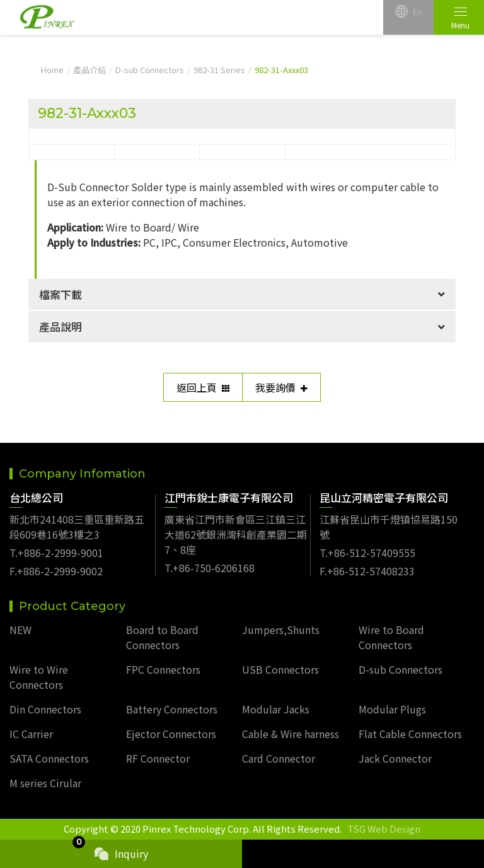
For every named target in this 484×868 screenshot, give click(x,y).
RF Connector (158, 758)
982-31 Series (219, 70)
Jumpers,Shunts (281, 630)
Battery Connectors (172, 709)
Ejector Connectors (171, 734)
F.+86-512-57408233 (367, 571)
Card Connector (279, 758)
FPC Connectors (163, 669)
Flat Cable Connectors (410, 734)
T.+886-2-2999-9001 (56, 553)
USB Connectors (280, 669)
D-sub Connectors (150, 70)
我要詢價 (281, 387)
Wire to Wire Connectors (39, 677)
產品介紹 (89, 70)
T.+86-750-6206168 (210, 568)
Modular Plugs (392, 709)
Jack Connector (395, 758)
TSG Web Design (384, 829)
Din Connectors (45, 709)
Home (52, 70)
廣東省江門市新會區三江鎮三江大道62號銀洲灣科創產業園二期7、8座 (236, 534)
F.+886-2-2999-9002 (56, 571)
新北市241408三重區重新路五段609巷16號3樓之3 (77, 527)
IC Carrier (31, 734)
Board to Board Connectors (162, 637)
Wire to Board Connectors (391, 637)
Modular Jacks (276, 709)
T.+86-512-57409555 (367, 553)
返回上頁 (203, 387)
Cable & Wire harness (291, 734)
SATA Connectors (49, 758)
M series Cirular (45, 783)
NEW (20, 630)
